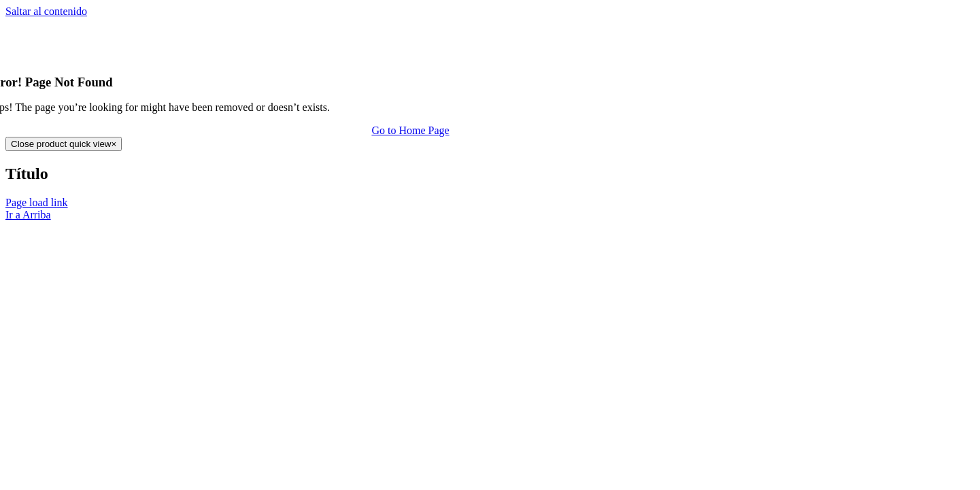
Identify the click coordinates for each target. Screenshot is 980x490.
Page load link (37, 202)
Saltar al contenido (46, 11)
